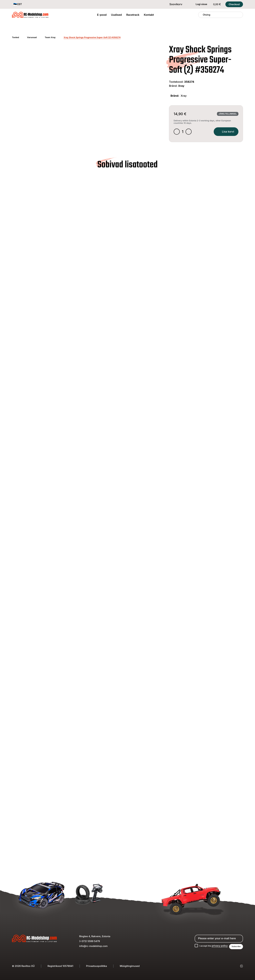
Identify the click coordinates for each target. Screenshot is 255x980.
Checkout (234, 4)
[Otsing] (201, 15)
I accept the (211, 945)
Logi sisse (199, 4)
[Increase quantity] (190, 132)
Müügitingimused (130, 966)
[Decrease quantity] (177, 132)
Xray (181, 86)
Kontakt (149, 15)
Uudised (116, 15)
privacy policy (218, 945)
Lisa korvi (225, 132)
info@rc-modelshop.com (93, 946)
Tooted (16, 37)
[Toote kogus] (183, 132)
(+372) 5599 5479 (90, 941)
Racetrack (133, 15)
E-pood (102, 15)
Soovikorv (174, 4)
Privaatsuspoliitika (97, 966)
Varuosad (32, 37)
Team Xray (50, 37)
